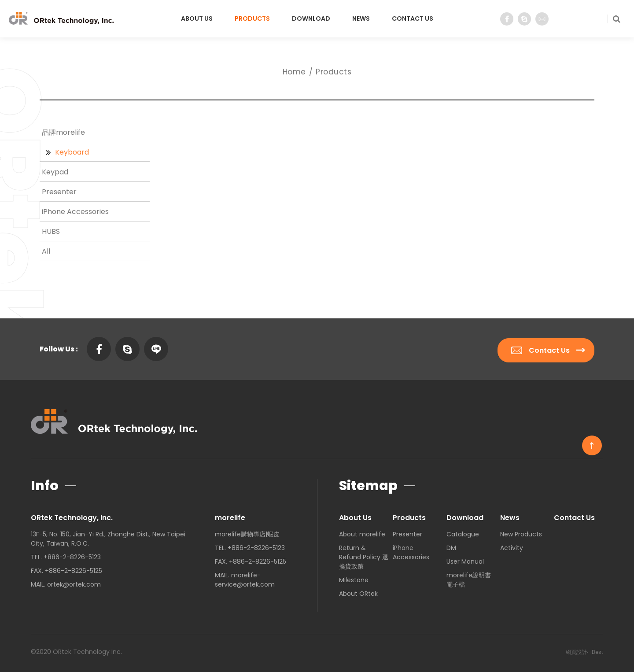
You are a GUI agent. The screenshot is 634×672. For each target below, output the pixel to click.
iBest (597, 650)
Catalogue (463, 532)
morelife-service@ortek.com (245, 578)
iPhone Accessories (75, 212)
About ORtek (358, 591)
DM (451, 546)
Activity (512, 546)
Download (311, 18)
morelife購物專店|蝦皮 (247, 532)
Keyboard (72, 152)
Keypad (55, 172)
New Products (521, 532)
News (361, 18)
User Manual (465, 559)
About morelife (362, 532)
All (46, 251)
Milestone (354, 578)
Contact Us (413, 18)
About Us (197, 18)
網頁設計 (576, 650)
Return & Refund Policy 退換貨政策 (364, 555)
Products (252, 18)
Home (294, 72)
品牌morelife (63, 132)
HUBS (51, 231)
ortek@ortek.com (74, 582)
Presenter (59, 192)
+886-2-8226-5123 (72, 555)
